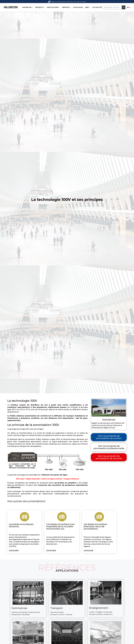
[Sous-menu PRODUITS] (25, 12)
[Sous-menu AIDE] (71, 12)
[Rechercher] (105, 12)
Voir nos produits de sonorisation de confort (109, 443)
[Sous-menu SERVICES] (51, 12)
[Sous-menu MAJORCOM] (13, 12)
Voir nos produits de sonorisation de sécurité (109, 463)
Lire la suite (14, 556)
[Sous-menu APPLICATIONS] (40, 12)
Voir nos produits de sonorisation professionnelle (109, 453)
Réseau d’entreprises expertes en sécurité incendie (67, 2)
